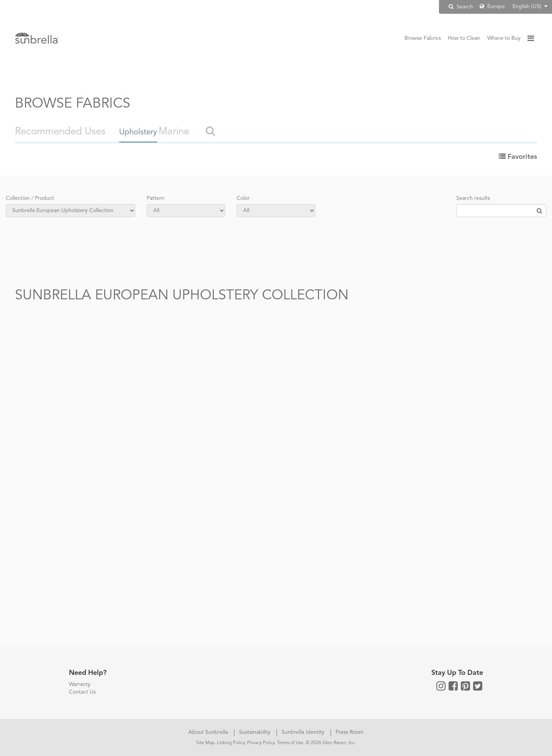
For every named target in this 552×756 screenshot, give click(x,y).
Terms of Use (290, 743)
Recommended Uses (60, 132)
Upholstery (143, 132)
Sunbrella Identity (304, 732)
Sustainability (256, 732)
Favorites (518, 157)
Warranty (80, 684)
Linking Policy (231, 743)
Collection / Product (30, 198)
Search (461, 7)
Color (243, 198)
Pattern (156, 198)
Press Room (350, 732)
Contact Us (82, 692)
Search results (473, 198)
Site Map (205, 743)
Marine (196, 132)
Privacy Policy (261, 743)
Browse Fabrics (423, 38)
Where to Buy (504, 38)
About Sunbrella (209, 732)
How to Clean (464, 38)
